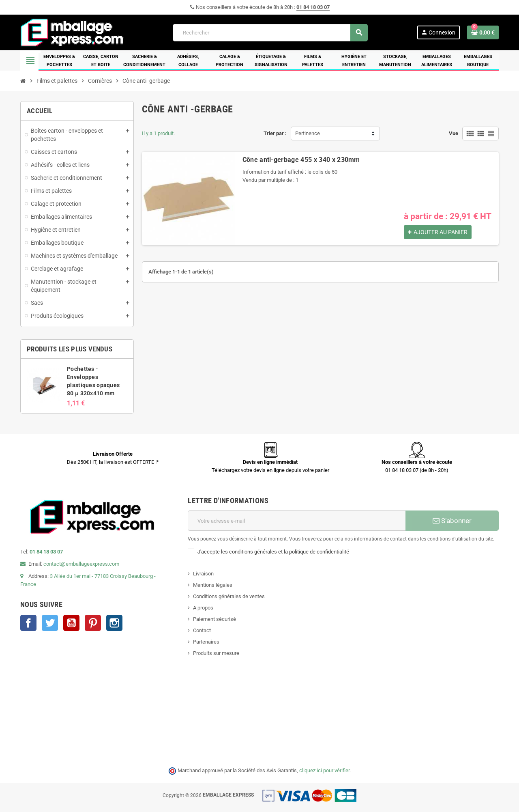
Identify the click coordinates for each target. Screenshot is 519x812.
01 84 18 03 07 (313, 7)
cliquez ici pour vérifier (324, 770)
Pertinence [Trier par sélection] (308, 133)
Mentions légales (213, 585)
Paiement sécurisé (214, 619)
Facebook (28, 623)
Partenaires (206, 642)
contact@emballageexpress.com (81, 564)
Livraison (203, 574)
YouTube (71, 623)
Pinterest (93, 623)
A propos (203, 608)
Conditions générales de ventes (229, 596)
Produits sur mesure (216, 653)
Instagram (114, 623)
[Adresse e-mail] (297, 521)
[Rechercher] (270, 33)
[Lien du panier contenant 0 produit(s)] (483, 32)
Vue (454, 133)
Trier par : (275, 133)
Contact (202, 630)
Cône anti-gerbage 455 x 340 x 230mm (301, 160)
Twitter (50, 623)
